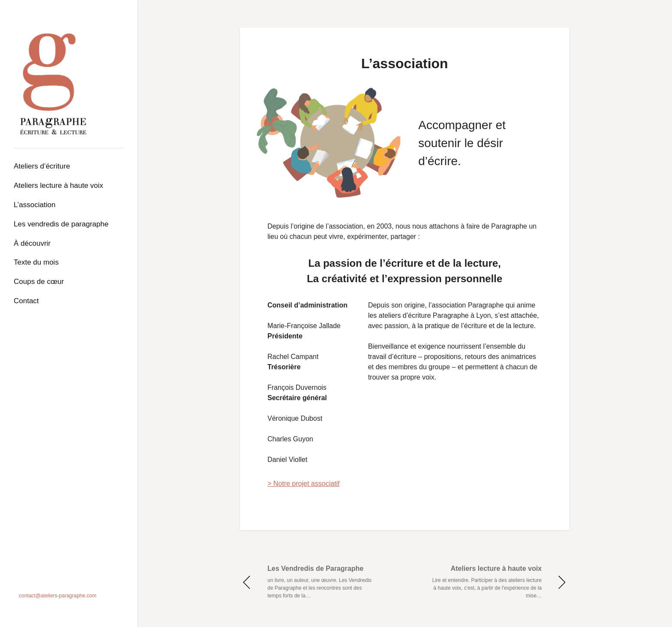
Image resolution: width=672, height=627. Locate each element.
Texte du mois (36, 262)
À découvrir (32, 243)
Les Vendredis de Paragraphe (61, 224)
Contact (26, 301)
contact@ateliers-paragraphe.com (58, 596)
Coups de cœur (39, 282)
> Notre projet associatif (304, 484)
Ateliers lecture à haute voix (58, 185)
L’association (34, 205)
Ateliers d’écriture (42, 166)
